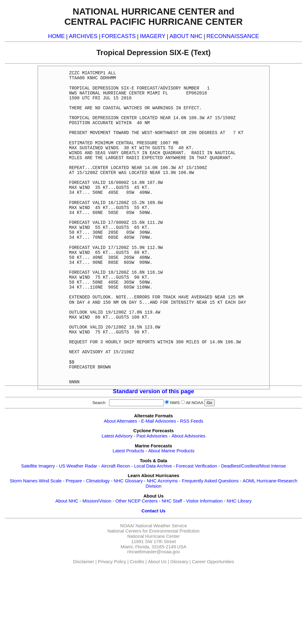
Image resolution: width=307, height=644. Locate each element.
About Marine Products (171, 451)
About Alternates (121, 421)
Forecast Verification (197, 466)
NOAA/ (127, 526)
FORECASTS (119, 36)
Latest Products (129, 451)
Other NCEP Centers (136, 501)
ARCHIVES (83, 36)
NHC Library (239, 501)
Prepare (74, 481)
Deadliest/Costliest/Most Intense (254, 466)
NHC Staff (172, 501)
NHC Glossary (128, 481)
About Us (157, 562)
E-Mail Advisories (159, 421)
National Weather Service (161, 526)
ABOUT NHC (186, 36)
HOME (56, 36)
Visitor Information (204, 501)
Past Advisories (152, 436)
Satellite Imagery (38, 466)
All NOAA (195, 403)
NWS (175, 403)
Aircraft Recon (116, 466)
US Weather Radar (78, 466)
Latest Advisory (117, 436)
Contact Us (153, 511)
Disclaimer (84, 562)
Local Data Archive (153, 466)
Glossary (179, 562)
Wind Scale (50, 481)
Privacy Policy (112, 562)
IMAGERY (153, 36)
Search (100, 403)
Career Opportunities (213, 562)
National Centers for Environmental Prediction (153, 531)
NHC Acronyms (162, 481)
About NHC (67, 501)
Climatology (98, 481)
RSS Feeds (192, 421)
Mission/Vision (97, 501)
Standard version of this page (153, 391)
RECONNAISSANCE (233, 36)
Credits (137, 562)
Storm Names (24, 481)
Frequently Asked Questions (210, 481)
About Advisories (189, 436)
